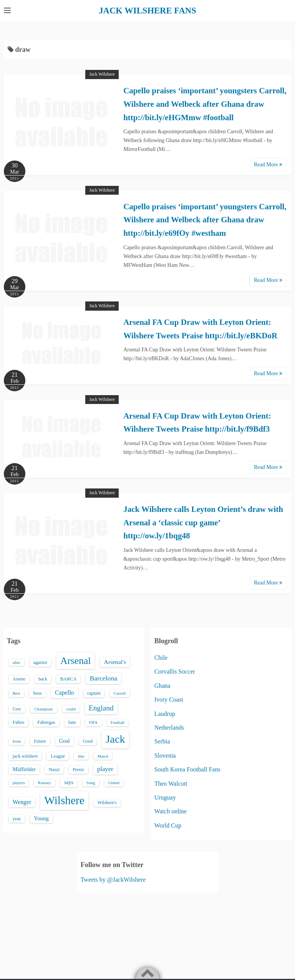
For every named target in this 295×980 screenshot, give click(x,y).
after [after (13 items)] (17, 662)
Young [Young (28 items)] (41, 818)
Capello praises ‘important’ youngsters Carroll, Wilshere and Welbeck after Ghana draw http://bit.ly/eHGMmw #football (205, 104)
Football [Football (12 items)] (118, 722)
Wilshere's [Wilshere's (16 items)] (107, 803)
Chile (161, 657)
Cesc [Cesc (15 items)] (17, 709)
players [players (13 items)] (19, 783)
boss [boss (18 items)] (37, 693)
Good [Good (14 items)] (88, 741)
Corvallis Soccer (175, 671)
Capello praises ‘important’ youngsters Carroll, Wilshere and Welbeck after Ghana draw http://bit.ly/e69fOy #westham (205, 219)
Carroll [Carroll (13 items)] (120, 693)
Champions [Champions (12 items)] (44, 709)
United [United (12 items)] (114, 783)
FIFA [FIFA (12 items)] (93, 722)
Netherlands (169, 727)
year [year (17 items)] (17, 818)
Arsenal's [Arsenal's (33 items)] (115, 661)
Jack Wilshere (102, 74)
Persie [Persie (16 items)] (78, 770)
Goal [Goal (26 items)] (65, 741)
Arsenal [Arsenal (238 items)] (76, 660)
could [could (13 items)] (71, 709)
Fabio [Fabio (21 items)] (18, 722)
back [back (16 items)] (43, 679)
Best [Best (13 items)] (17, 693)
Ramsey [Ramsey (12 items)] (45, 783)
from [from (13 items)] (17, 741)
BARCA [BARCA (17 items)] (69, 679)
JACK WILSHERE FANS (148, 10)
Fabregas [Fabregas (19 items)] (46, 722)
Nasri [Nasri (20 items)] (54, 769)
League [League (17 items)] (58, 756)
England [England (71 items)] (101, 708)
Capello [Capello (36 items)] (65, 693)
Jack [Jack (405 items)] (115, 739)
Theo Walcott (171, 783)
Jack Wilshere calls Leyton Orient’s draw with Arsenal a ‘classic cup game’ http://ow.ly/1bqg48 (203, 522)
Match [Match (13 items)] (103, 756)
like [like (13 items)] (81, 756)
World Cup (168, 825)
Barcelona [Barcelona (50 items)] (103, 678)
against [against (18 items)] (40, 662)
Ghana (162, 685)
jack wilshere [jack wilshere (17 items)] (25, 756)
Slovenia (165, 755)
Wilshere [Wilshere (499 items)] (64, 800)
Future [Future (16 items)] (40, 741)
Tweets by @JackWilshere (113, 879)
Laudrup (165, 713)
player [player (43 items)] (105, 769)
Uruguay (165, 797)
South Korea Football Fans (187, 769)
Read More (268, 164)
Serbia (162, 741)
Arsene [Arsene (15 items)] (19, 679)
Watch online (171, 811)
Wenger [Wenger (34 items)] (22, 802)
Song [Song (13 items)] (91, 783)
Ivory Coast (169, 699)
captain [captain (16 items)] (94, 693)
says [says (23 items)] (69, 782)
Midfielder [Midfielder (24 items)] (24, 769)
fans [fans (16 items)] (72, 722)
